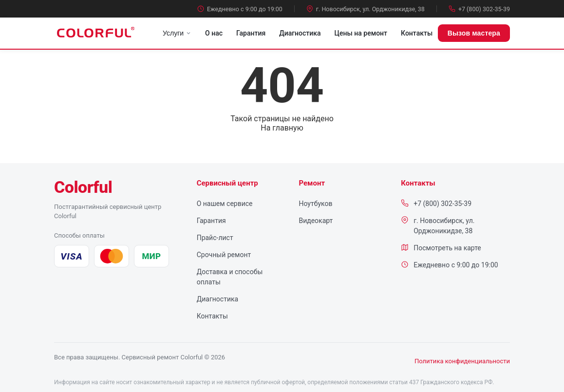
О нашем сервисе (225, 204)
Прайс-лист (215, 238)
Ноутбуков (315, 204)
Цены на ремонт (361, 33)
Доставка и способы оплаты (230, 277)
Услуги (177, 33)
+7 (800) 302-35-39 (479, 9)
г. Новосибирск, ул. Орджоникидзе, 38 (366, 9)
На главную (282, 128)
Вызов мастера (474, 33)
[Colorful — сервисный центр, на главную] (83, 187)
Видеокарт (316, 221)
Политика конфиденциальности (462, 361)
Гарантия (251, 33)
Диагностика (300, 33)
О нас (214, 33)
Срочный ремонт (224, 255)
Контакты (417, 33)
